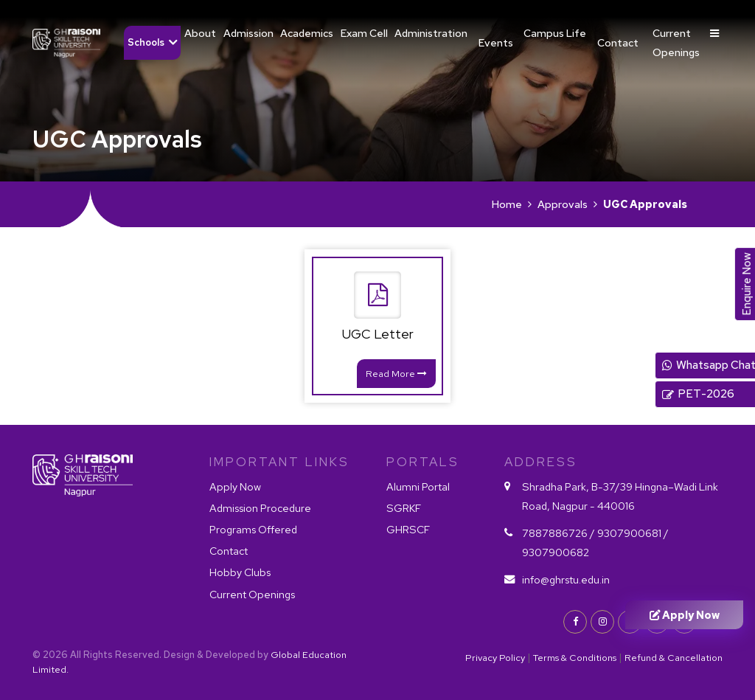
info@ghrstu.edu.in (566, 579)
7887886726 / (559, 533)
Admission (248, 33)
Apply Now (235, 486)
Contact (618, 42)
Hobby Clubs (240, 573)
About (200, 33)
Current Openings (676, 42)
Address (541, 462)
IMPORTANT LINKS (279, 462)
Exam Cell (364, 33)
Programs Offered (253, 529)
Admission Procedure (260, 508)
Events (496, 42)
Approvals (563, 204)
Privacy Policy (495, 658)
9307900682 (556, 552)
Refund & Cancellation (674, 658)
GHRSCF (408, 529)
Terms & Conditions (575, 658)
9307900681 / (633, 533)
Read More (396, 374)
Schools (146, 42)
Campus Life (555, 33)
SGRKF (404, 508)
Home (507, 204)
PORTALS (423, 462)
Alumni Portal (418, 486)
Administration (431, 33)
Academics (307, 33)
